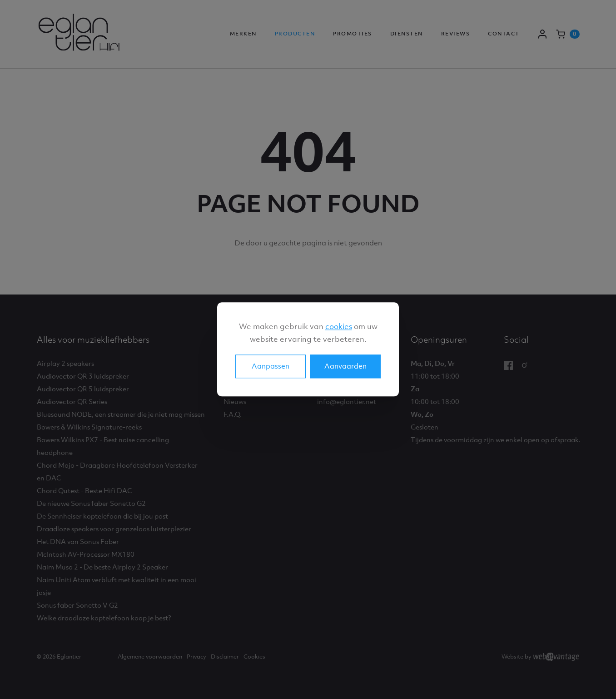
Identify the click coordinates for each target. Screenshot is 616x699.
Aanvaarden (345, 366)
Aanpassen (271, 366)
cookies (339, 326)
